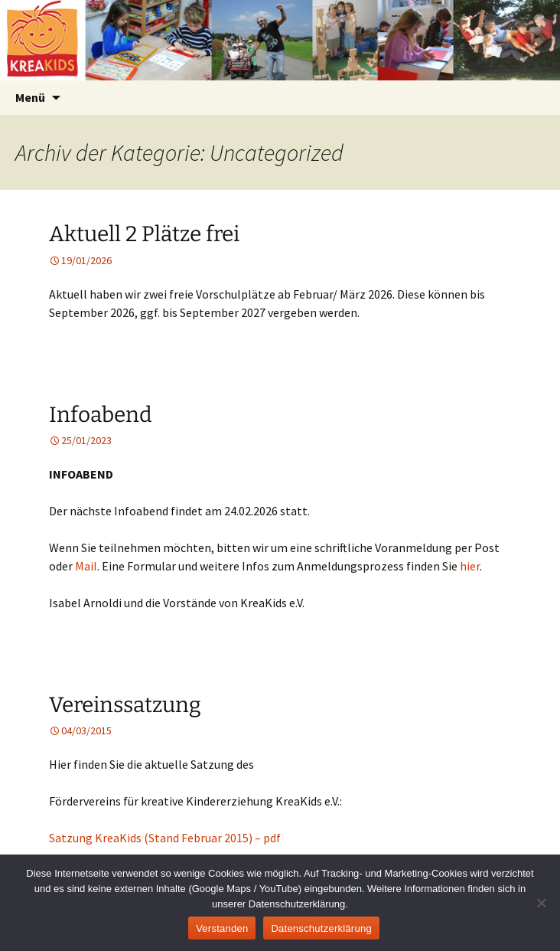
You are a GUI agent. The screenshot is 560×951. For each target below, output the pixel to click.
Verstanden (222, 928)
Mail (86, 566)
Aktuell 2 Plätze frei (144, 234)
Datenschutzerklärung (321, 928)
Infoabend (101, 415)
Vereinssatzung (125, 705)
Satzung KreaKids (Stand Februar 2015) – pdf (165, 838)
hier (470, 566)
